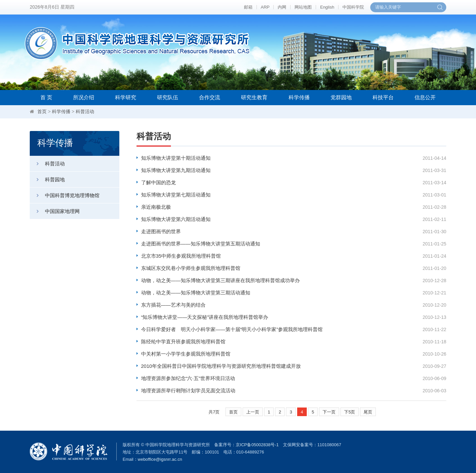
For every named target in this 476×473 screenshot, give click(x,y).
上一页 (253, 412)
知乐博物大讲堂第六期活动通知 (176, 219)
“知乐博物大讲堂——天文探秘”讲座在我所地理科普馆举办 (205, 317)
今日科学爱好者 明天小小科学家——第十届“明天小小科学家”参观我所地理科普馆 (232, 329)
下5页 (350, 412)
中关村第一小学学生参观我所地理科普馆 (186, 354)
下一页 (329, 412)
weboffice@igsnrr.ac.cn (160, 459)
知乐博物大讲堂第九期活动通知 (176, 170)
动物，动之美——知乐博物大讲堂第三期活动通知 (196, 293)
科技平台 (383, 97)
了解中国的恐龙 (159, 182)
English (327, 7)
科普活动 (85, 111)
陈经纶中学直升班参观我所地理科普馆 (183, 342)
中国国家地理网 (55, 211)
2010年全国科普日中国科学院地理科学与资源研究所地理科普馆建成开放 (221, 366)
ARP (265, 7)
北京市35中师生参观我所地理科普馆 (181, 256)
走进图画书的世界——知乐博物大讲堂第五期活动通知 (201, 244)
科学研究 (126, 97)
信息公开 (425, 97)
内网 (282, 7)
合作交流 (210, 97)
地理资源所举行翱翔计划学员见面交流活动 (188, 390)
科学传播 (299, 97)
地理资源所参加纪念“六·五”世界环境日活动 (188, 378)
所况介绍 (84, 97)
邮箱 (248, 7)
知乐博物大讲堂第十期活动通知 (176, 158)
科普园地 (47, 179)
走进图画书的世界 (161, 231)
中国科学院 (353, 7)
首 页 (46, 97)
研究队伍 (168, 97)
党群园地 (341, 97)
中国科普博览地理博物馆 (65, 195)
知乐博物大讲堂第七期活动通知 (176, 195)
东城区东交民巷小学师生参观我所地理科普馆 (191, 268)
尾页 (368, 412)
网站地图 (303, 7)
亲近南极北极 (156, 207)
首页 (42, 111)
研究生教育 (254, 97)
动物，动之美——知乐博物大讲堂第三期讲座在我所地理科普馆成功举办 (220, 280)
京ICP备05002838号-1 (257, 445)
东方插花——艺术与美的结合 (173, 305)
